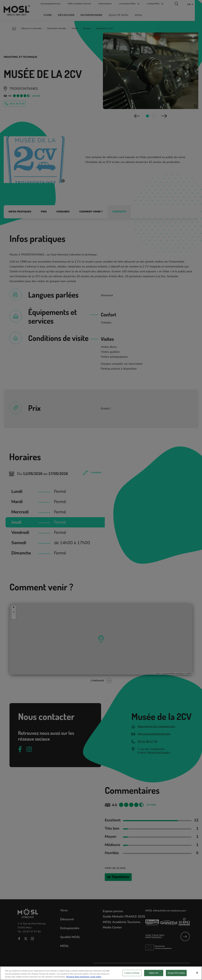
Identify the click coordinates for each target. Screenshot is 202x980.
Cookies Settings (132, 975)
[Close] (197, 975)
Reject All (154, 975)
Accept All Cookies (176, 975)
